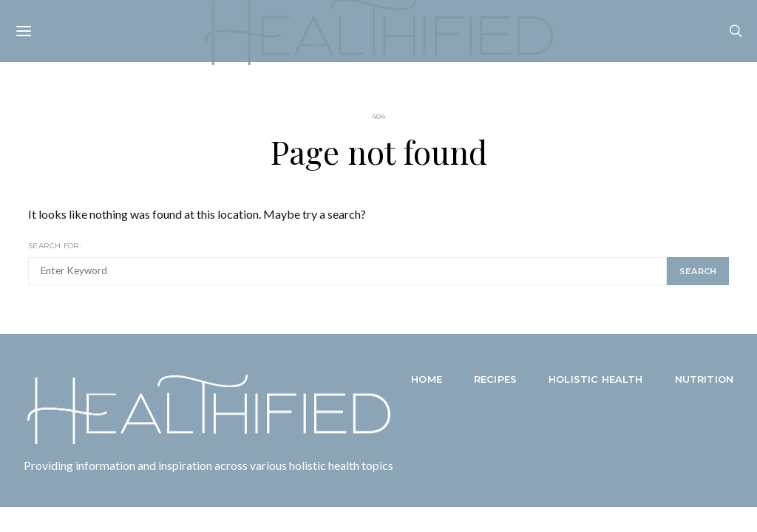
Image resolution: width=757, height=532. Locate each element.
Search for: (55, 246)
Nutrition (704, 379)
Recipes (495, 379)
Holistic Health (595, 379)
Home (427, 379)
